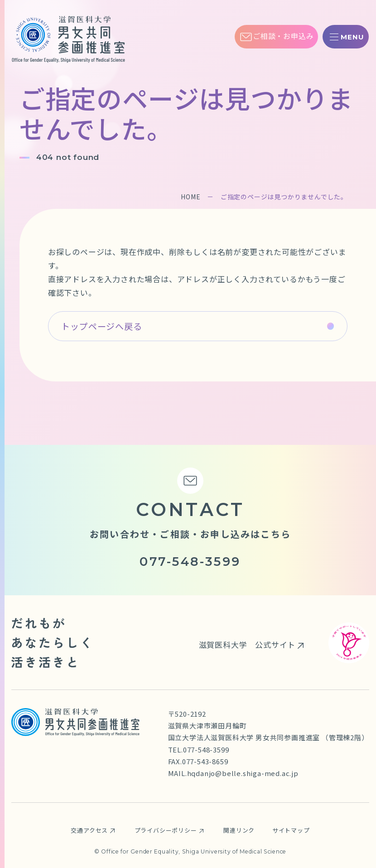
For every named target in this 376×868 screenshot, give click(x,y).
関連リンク (239, 830)
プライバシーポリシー (166, 830)
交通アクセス (89, 830)
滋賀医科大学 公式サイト (247, 644)
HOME (190, 197)
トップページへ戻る (101, 326)
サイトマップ (291, 830)
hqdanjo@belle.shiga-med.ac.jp (243, 773)
